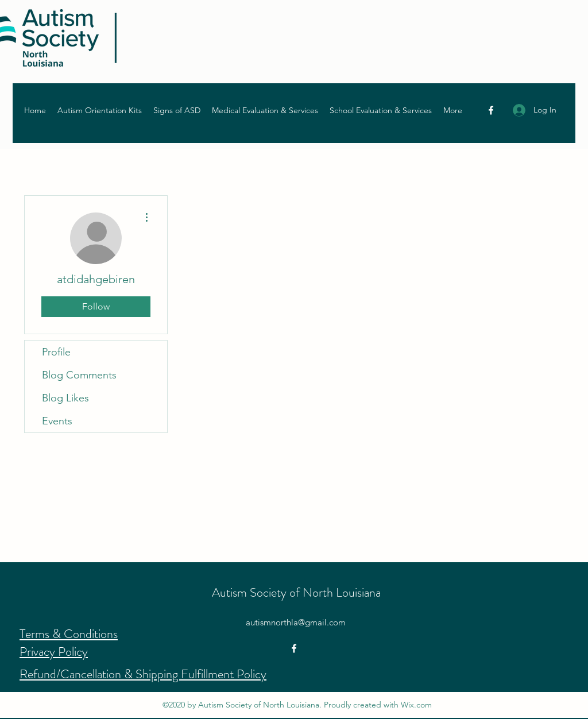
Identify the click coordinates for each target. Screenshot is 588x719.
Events (57, 421)
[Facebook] (491, 110)
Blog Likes (65, 398)
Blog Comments (79, 375)
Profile (56, 352)
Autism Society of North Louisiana (296, 592)
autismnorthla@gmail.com (296, 622)
